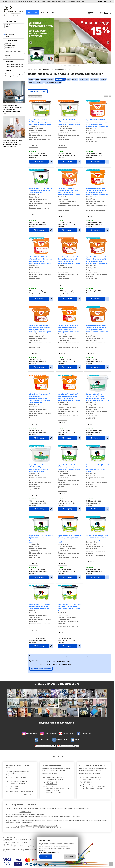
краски (35, 69)
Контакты (45, 12)
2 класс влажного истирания (14, 67)
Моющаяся (10, 61)
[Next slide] (108, 43)
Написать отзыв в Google (46, 746)
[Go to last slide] (31, 43)
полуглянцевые (9, 46)
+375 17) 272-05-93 (56, 828)
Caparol (7, 25)
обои (6, 36)
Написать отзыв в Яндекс (69, 746)
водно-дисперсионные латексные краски (50, 69)
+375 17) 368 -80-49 (52, 826)
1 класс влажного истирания (14, 65)
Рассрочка (62, 1)
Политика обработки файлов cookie (50, 852)
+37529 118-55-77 (26, 812)
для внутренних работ (47, 79)
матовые (7, 44)
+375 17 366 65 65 (52, 782)
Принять (46, 856)
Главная (30, 69)
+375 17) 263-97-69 (26, 826)
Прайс (49, 1)
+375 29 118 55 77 (15, 786)
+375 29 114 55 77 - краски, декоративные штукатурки (56, 664)
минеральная (9, 34)
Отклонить (70, 856)
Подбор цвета (70, 1)
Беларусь (7, 55)
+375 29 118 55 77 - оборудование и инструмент (55, 661)
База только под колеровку (13, 74)
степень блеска (11, 40)
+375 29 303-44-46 (89, 782)
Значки (8, 71)
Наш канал (80, 1)
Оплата (31, 1)
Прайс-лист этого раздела (38, 91)
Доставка (37, 1)
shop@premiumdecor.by (37, 814)
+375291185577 (105, 1)
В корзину (41, 162)
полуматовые (9, 48)
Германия (8, 57)
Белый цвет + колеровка (12, 76)
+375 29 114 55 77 (52, 784)
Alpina (6, 27)
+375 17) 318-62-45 (24, 828)
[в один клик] (51, 162)
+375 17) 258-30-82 (39, 826)
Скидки (55, 1)
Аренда (44, 1)
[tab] (60, 65)
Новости (14, 1)
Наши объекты (23, 1)
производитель (11, 21)
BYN (92, 13)
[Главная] (13, 15)
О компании (7, 1)
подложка (9, 31)
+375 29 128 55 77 (15, 788)
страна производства (13, 52)
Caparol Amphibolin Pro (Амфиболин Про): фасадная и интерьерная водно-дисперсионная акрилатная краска (12, 110)
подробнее (34, 146)
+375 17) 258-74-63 (37, 828)
